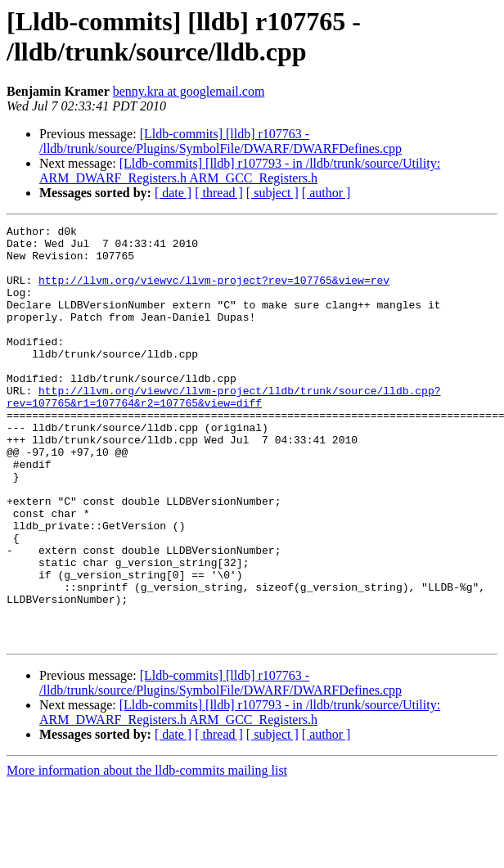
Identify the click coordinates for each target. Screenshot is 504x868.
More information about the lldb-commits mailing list (147, 854)
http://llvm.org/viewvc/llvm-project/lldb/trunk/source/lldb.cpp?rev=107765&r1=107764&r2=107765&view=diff (223, 432)
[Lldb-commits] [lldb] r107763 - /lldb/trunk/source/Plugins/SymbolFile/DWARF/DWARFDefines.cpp (220, 141)
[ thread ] (219, 193)
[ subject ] (272, 193)
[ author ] (326, 193)
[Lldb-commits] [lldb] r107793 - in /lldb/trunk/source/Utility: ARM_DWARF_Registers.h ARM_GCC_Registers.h (240, 171)
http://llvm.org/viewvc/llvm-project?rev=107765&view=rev (214, 292)
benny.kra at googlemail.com (189, 91)
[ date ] (173, 193)
